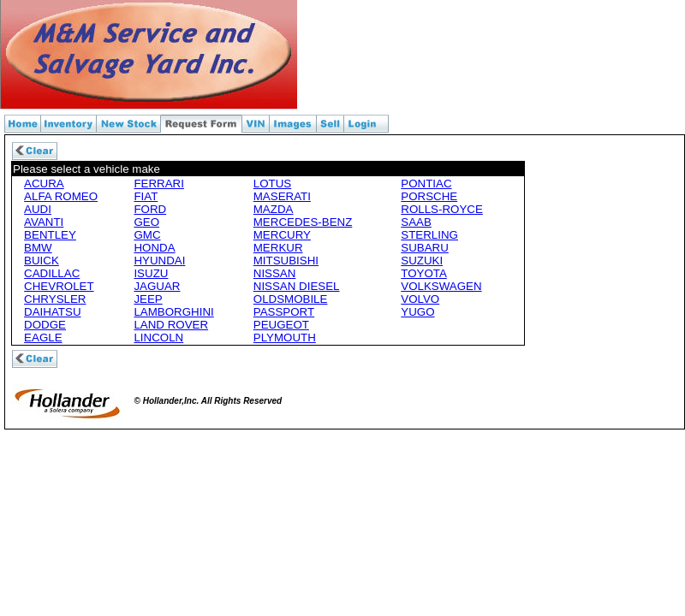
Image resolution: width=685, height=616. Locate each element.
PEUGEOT (281, 325)
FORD (150, 209)
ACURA (44, 184)
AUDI (38, 209)
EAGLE (43, 338)
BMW (38, 248)
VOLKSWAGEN (441, 286)
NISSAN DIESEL (297, 286)
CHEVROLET (59, 286)
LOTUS (272, 184)
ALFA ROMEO (61, 196)
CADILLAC (52, 273)
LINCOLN (158, 338)
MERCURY (282, 235)
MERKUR (278, 248)
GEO (146, 222)
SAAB (416, 222)
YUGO (417, 312)
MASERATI (282, 196)
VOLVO (420, 299)
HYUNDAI (159, 261)
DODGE (45, 325)
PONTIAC (426, 184)
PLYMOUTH (285, 338)
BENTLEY (50, 235)
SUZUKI (422, 261)
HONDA (154, 248)
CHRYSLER (55, 299)
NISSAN (275, 273)
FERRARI (159, 184)
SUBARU (425, 248)
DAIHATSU (52, 312)
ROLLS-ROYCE (442, 209)
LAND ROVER (171, 325)
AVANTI (44, 222)
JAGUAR (157, 286)
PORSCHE (429, 196)
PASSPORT (284, 312)
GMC (147, 235)
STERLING (429, 235)
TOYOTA (424, 273)
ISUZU (151, 273)
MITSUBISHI (286, 261)
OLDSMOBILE (291, 299)
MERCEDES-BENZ (303, 222)
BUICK (42, 261)
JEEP (148, 299)
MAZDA (274, 209)
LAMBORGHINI (173, 312)
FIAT (146, 196)
